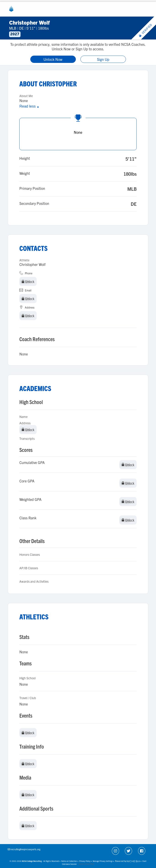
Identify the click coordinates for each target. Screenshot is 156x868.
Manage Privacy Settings (103, 861)
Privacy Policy (85, 861)
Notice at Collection (69, 861)
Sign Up (103, 59)
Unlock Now (53, 59)
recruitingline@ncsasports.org (25, 849)
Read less (29, 106)
